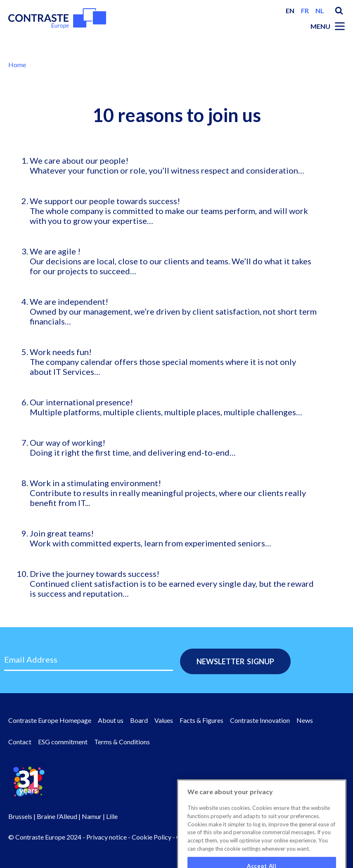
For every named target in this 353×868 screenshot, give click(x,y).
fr (305, 11)
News (305, 720)
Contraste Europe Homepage (50, 720)
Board (139, 720)
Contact (20, 742)
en (290, 11)
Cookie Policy (152, 837)
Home (17, 65)
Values (164, 720)
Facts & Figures (201, 720)
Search (339, 11)
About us (111, 720)
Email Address (31, 659)
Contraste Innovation (260, 720)
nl (320, 11)
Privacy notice (107, 837)
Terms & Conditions (122, 742)
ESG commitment (63, 742)
